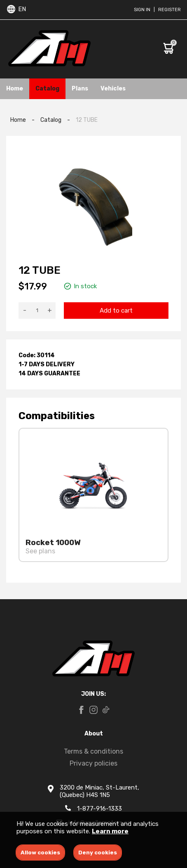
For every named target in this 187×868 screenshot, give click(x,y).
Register (169, 10)
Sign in (142, 10)
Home (15, 89)
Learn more (110, 831)
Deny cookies (98, 853)
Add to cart (116, 311)
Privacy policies (93, 763)
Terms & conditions (93, 751)
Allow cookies (40, 853)
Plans (80, 89)
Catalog (47, 89)
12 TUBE (87, 120)
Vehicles (113, 89)
